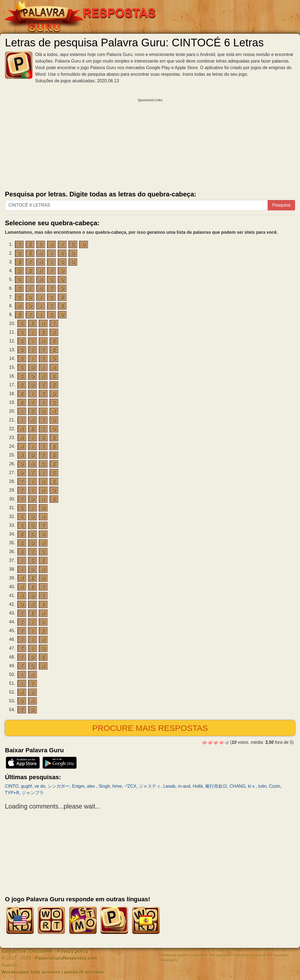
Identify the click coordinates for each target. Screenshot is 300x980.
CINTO (12, 786)
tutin (262, 786)
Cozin (275, 786)
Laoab (169, 786)
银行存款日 (216, 786)
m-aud (184, 786)
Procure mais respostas (150, 728)
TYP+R (12, 793)
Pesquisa (281, 205)
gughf (26, 786)
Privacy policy (73, 951)
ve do (40, 786)
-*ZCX (130, 786)
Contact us (14, 951)
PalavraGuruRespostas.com (66, 958)
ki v (252, 786)
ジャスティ (150, 786)
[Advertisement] (150, 143)
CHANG (238, 786)
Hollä (198, 786)
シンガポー (59, 786)
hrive (117, 786)
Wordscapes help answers (31, 972)
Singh (104, 786)
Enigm (78, 786)
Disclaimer (41, 951)
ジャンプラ (33, 793)
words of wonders (84, 972)
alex (91, 786)
